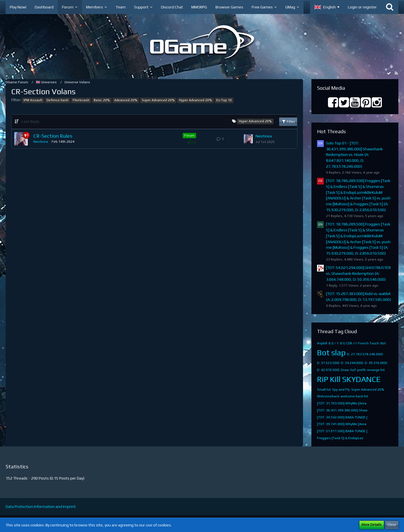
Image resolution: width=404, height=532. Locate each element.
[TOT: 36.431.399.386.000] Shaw (342, 410)
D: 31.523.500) (328, 363)
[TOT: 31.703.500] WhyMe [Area (342, 403)
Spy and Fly (341, 390)
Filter (288, 121)
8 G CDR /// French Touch (360, 343)
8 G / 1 (334, 343)
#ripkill (322, 343)
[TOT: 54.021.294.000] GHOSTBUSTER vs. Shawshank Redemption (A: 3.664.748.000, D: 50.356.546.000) (358, 273)
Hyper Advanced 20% (196, 100)
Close (392, 525)
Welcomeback (328, 396)
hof (353, 370)
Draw (345, 370)
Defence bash (58, 100)
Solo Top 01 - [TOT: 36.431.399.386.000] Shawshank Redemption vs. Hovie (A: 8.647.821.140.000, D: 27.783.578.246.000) (354, 155)
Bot (383, 343)
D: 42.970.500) (328, 370)
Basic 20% (102, 100)
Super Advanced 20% (158, 100)
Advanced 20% (126, 100)
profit (361, 370)
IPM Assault (33, 100)
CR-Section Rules (53, 136)
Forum (189, 135)
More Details (372, 525)
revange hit (376, 370)
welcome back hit (354, 396)
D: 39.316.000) (376, 363)
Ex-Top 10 (224, 100)
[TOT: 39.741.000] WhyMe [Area (342, 424)
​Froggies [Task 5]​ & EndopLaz (340, 438)
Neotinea (41, 142)
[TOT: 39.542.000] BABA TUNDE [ (342, 417)
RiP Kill (329, 379)
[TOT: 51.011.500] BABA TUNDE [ (342, 431)
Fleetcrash (81, 100)
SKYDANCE (361, 379)
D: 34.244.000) (352, 363)
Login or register (362, 7)
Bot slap (331, 353)
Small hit (324, 390)
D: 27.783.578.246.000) (365, 354)
